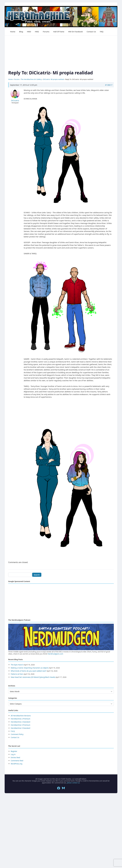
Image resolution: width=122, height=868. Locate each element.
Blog (21, 32)
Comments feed (17, 761)
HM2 (37, 32)
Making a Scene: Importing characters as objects (30, 668)
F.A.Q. (13, 731)
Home (13, 32)
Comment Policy (17, 734)
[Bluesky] (63, 788)
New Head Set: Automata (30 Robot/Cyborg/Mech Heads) (33, 677)
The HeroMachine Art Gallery (31, 79)
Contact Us (91, 32)
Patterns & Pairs (17, 674)
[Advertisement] (61, 52)
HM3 (29, 32)
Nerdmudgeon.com (55, 654)
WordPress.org (17, 764)
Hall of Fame (59, 32)
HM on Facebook (75, 32)
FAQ (102, 32)
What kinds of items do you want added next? (29, 671)
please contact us (73, 783)
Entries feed (15, 757)
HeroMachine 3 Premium (20, 725)
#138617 (109, 85)
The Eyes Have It (17, 665)
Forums (46, 32)
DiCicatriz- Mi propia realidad (53, 79)
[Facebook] (59, 788)
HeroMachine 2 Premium (20, 719)
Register (14, 751)
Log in (13, 754)
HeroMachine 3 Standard (20, 728)
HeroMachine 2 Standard (20, 722)
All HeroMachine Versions (21, 716)
